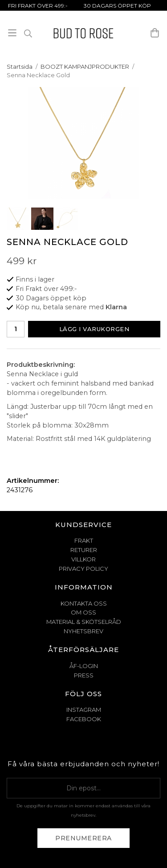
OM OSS (83, 612)
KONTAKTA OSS (84, 603)
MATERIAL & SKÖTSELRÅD (84, 622)
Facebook (84, 719)
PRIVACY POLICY (83, 569)
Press (84, 675)
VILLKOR (83, 559)
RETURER (84, 550)
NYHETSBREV (83, 631)
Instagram (84, 710)
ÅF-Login (84, 666)
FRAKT (84, 540)
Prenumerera (83, 838)
